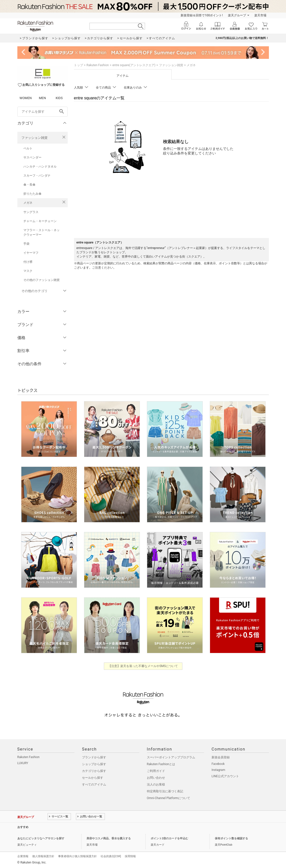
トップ (78, 65)
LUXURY (23, 763)
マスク (28, 271)
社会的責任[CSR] (111, 856)
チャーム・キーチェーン (40, 221)
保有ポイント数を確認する (231, 838)
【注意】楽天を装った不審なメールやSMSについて (143, 666)
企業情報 (23, 856)
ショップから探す (94, 764)
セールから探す (93, 778)
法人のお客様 (156, 784)
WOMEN (26, 98)
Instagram (218, 770)
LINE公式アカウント (225, 776)
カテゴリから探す (94, 771)
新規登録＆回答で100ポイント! (202, 15)
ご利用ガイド (156, 771)
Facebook (218, 764)
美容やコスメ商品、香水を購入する (109, 838)
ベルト (28, 148)
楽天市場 (260, 15)
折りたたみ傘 (32, 194)
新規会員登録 (221, 757)
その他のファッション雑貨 (42, 280)
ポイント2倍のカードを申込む (169, 838)
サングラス (31, 212)
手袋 (26, 244)
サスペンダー (32, 157)
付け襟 (28, 262)
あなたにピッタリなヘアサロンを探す (41, 838)
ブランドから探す (94, 757)
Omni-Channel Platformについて (169, 798)
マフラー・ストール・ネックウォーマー (42, 232)
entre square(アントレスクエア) (134, 65)
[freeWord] (43, 112)
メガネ (28, 203)
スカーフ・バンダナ (37, 176)
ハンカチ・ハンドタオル (40, 167)
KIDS (59, 98)
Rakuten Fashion (98, 65)
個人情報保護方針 (43, 856)
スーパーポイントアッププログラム (171, 757)
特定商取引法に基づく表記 (165, 791)
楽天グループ (237, 15)
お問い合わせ (156, 778)
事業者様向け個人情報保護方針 (77, 856)
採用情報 (130, 856)
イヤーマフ (31, 253)
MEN (42, 98)
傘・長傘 (29, 185)
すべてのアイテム (94, 784)
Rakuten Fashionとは (161, 764)
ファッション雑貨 (34, 138)
